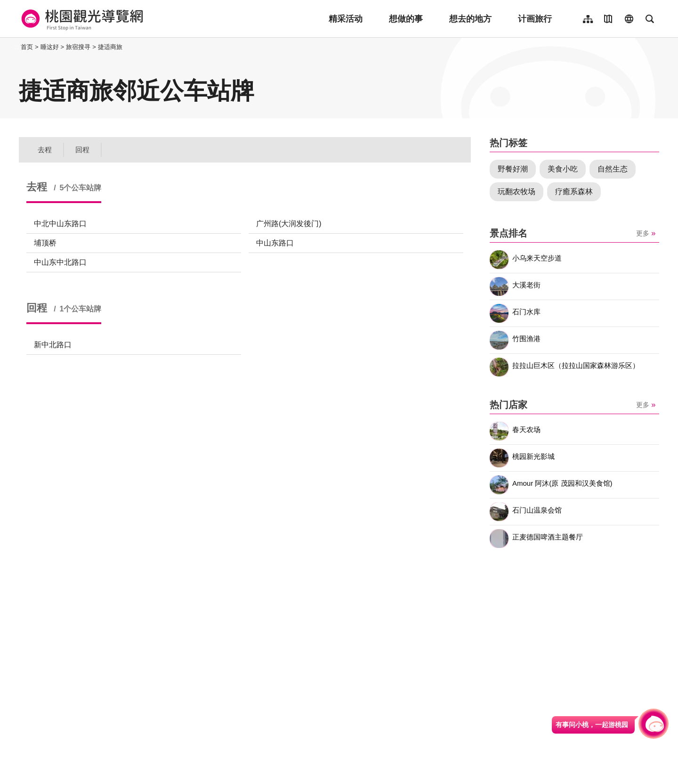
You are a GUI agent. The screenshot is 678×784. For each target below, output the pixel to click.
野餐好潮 (513, 169)
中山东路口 (275, 243)
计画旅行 (535, 19)
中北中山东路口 (60, 224)
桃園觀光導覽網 (81, 19)
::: (16, 47)
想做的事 (406, 19)
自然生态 (613, 169)
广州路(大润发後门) (289, 224)
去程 (45, 150)
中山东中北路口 (60, 262)
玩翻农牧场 (517, 192)
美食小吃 (563, 169)
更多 (643, 233)
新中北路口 (53, 345)
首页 (27, 47)
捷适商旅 (110, 47)
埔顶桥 (45, 243)
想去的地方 (470, 19)
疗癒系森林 (574, 192)
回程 (82, 150)
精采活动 (346, 19)
